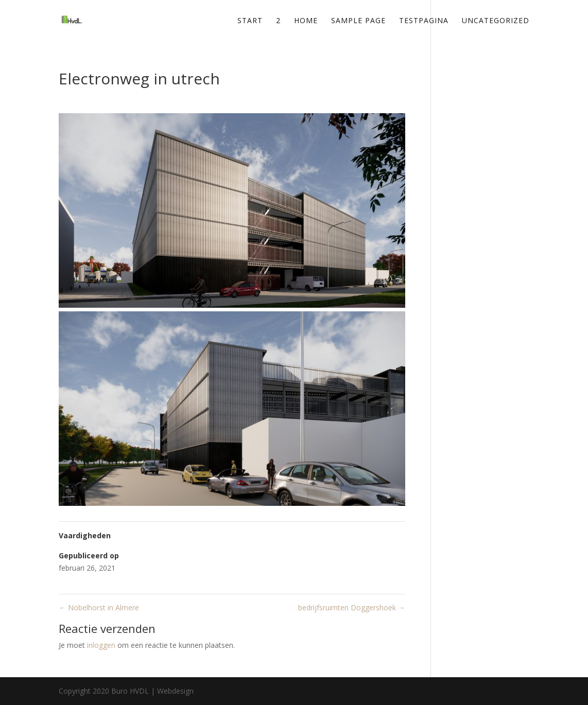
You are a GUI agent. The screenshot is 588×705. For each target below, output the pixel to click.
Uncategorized (496, 21)
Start (250, 21)
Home (306, 21)
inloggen (101, 645)
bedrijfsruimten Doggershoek (352, 607)
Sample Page (358, 21)
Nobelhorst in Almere (99, 607)
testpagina (424, 21)
